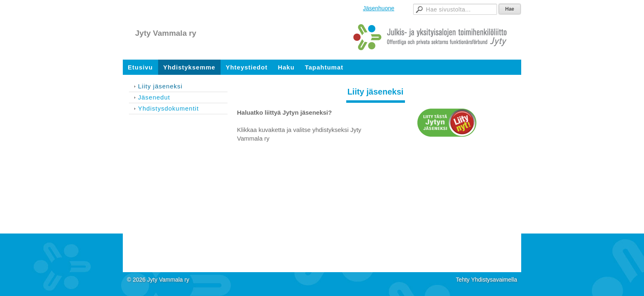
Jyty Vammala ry (166, 33)
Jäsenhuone (379, 8)
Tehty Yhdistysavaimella (486, 280)
